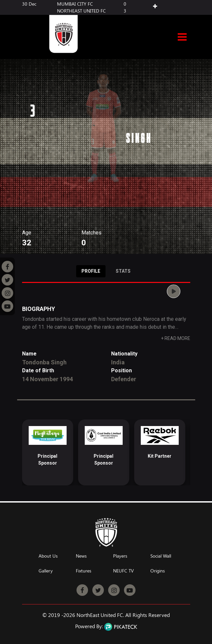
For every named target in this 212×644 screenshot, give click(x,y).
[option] (48, 452)
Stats (123, 271)
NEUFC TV (123, 571)
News (81, 556)
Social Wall (161, 556)
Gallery (46, 571)
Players (120, 556)
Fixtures (84, 571)
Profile (91, 271)
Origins (158, 571)
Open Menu (182, 38)
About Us (48, 556)
